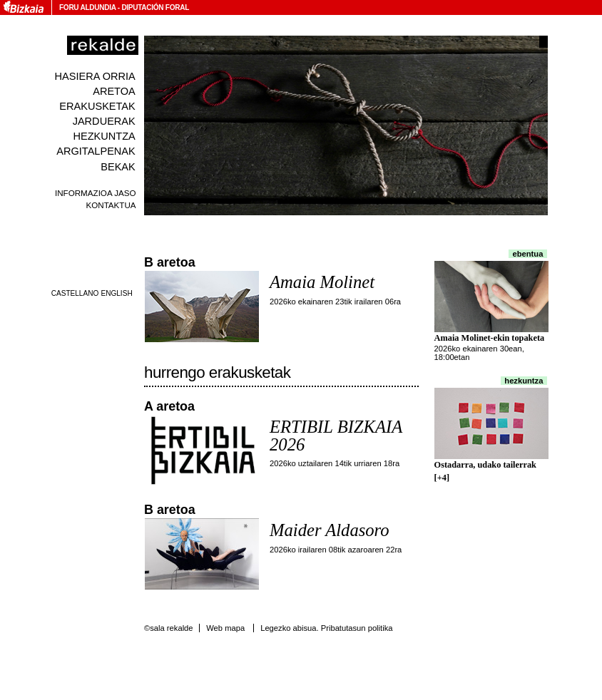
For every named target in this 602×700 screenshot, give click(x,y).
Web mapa (225, 628)
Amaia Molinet (322, 282)
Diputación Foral (155, 7)
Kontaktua (111, 205)
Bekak (118, 167)
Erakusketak (97, 106)
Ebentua (528, 254)
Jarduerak (104, 121)
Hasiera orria (95, 76)
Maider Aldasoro (330, 530)
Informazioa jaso (96, 193)
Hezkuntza (104, 136)
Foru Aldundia (87, 7)
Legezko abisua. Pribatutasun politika (326, 628)
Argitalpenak (96, 151)
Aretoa (114, 91)
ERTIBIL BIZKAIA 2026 (336, 436)
